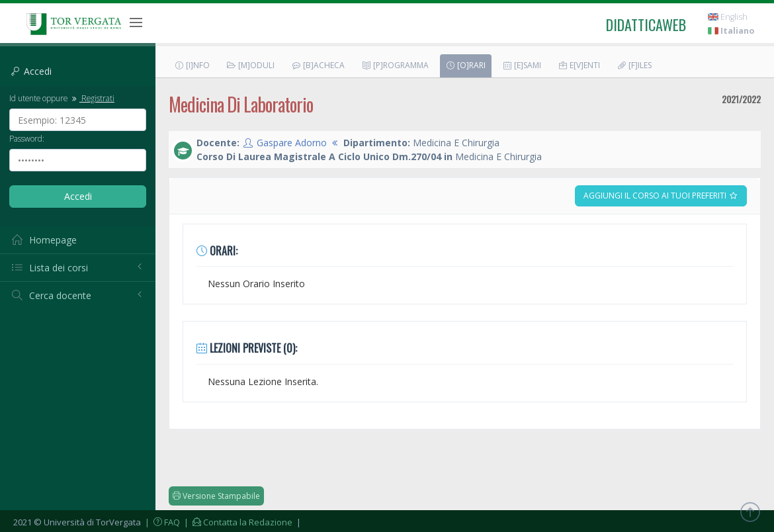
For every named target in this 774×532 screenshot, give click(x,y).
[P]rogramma (395, 65)
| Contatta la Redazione (237, 522)
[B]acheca (318, 65)
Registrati (92, 98)
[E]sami (522, 65)
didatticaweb (646, 24)
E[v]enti (579, 65)
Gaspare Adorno (292, 143)
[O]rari (465, 65)
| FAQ (161, 522)
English (728, 17)
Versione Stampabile (216, 496)
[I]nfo (192, 65)
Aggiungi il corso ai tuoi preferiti (661, 196)
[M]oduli (250, 65)
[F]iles (634, 65)
